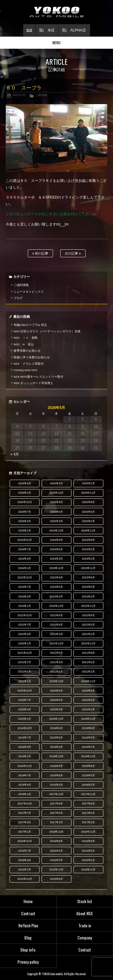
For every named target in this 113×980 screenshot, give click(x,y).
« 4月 (15, 454)
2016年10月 (25, 841)
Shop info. (28, 950)
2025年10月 (25, 502)
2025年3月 (56, 521)
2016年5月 (88, 851)
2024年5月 (88, 549)
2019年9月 (56, 728)
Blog (28, 937)
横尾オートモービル (57, 12)
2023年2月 (88, 597)
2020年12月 (57, 681)
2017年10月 (25, 804)
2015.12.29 (19, 95)
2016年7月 (25, 851)
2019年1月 (25, 756)
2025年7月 (25, 512)
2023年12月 (57, 568)
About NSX (85, 913)
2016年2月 (88, 860)
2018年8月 (88, 766)
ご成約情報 (41, 95)
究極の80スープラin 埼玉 (30, 325)
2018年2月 (88, 785)
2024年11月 (88, 531)
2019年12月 (57, 719)
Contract (28, 913)
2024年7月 (25, 549)
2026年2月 (88, 483)
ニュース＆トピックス (29, 292)
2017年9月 (56, 804)
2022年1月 (25, 643)
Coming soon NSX (25, 370)
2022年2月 (88, 634)
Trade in (85, 925)
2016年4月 (25, 860)
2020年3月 (56, 709)
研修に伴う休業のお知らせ (32, 357)
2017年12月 (57, 794)
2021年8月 (88, 653)
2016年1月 (25, 870)
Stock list (85, 901)
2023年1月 (25, 606)
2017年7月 (25, 813)
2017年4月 (25, 822)
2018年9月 (56, 766)
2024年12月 (57, 531)
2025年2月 (88, 521)
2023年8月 (88, 577)
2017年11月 (88, 794)
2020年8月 (88, 691)
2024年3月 (56, 559)
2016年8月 (88, 841)
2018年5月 (88, 775)
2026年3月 (56, 483)
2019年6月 (56, 738)
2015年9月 (56, 879)
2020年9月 (56, 691)
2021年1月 (25, 681)
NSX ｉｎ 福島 (26, 338)
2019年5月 (88, 738)
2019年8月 (88, 728)
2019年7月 (25, 738)
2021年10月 (25, 653)
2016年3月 (56, 860)
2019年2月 (88, 747)
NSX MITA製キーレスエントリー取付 (38, 377)
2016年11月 (88, 832)
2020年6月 (56, 700)
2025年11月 (88, 493)
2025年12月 (57, 493)
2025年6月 (56, 512)
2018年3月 (56, 785)
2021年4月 (25, 672)
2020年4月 (25, 709)
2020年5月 (88, 700)
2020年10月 (25, 691)
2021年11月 (88, 643)
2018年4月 (25, 785)
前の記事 (40, 253)
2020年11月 (88, 681)
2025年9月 (56, 502)
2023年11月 (88, 568)
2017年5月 (88, 813)
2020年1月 (25, 719)
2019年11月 (88, 719)
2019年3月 (56, 747)
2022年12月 (57, 606)
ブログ (18, 298)
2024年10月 (25, 540)
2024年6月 (56, 549)
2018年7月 (25, 775)
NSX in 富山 (24, 344)
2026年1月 (25, 493)
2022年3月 (56, 634)
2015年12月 (57, 870)
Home (28, 901)
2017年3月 (56, 822)
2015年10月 (25, 879)
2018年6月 (56, 775)
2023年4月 (25, 597)
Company (85, 937)
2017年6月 (56, 813)
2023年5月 (88, 587)
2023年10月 (25, 577)
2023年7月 (25, 587)
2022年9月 (56, 615)
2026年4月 (25, 483)
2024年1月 (25, 568)
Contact (85, 950)
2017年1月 (25, 832)
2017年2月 (88, 822)
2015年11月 (88, 870)
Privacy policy (28, 962)
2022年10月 (25, 615)
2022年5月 (88, 625)
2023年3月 (56, 597)
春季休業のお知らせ (27, 351)
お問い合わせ (29, 30)
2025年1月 (25, 531)
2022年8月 (88, 615)
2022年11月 (88, 606)
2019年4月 (25, 747)
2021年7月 (25, 662)
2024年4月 (25, 559)
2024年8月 (88, 540)
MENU (56, 43)
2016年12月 (57, 832)
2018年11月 (88, 756)
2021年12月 (57, 643)
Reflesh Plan (28, 925)
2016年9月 (56, 841)
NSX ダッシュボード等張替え (33, 383)
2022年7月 (25, 625)
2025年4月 (25, 521)
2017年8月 (88, 804)
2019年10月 (25, 728)
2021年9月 (56, 653)
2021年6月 (56, 662)
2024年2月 (88, 559)
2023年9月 (56, 577)
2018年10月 (25, 766)
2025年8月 (88, 502)
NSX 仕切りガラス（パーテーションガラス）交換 (47, 331)
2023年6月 (56, 587)
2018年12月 (57, 756)
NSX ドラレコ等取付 (29, 364)
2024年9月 (56, 540)
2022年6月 (56, 625)
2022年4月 (25, 634)
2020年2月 (88, 709)
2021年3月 (56, 672)
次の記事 (73, 253)
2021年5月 (88, 662)
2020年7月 (25, 700)
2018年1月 (25, 794)
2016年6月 (56, 851)
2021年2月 (88, 672)
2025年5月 (88, 512)
